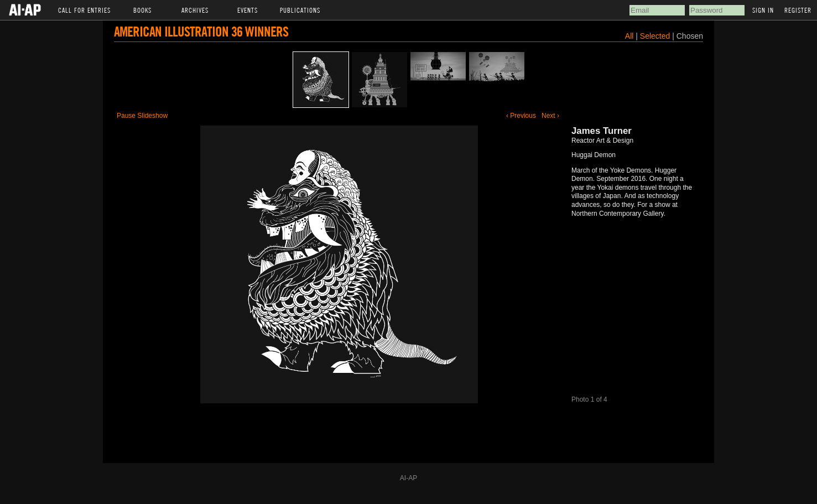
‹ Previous (521, 116)
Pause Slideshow (142, 116)
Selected (656, 36)
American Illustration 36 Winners (201, 31)
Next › (550, 116)
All (629, 36)
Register (798, 10)
